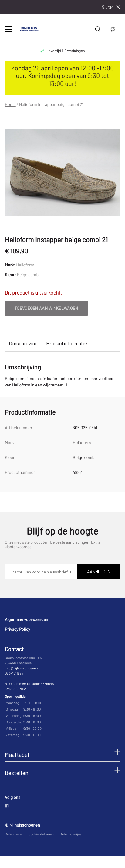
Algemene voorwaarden (26, 619)
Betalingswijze (71, 834)
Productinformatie (67, 343)
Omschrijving (23, 343)
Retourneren (14, 834)
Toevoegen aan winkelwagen (46, 308)
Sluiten (111, 7)
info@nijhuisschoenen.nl (23, 668)
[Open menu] (9, 29)
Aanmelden (99, 572)
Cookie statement (42, 834)
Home (10, 104)
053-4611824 (14, 674)
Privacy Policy (17, 629)
